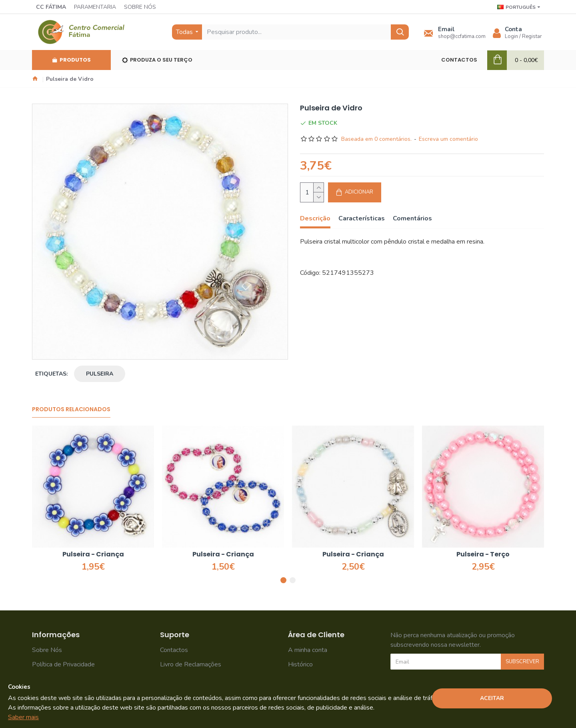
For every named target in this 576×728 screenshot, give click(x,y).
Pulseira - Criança (93, 555)
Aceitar (492, 698)
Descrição (315, 219)
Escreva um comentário (448, 139)
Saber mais (23, 717)
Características (362, 219)
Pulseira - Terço (483, 555)
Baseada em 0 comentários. (376, 139)
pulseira (100, 374)
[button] (283, 580)
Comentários (412, 219)
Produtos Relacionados (71, 410)
